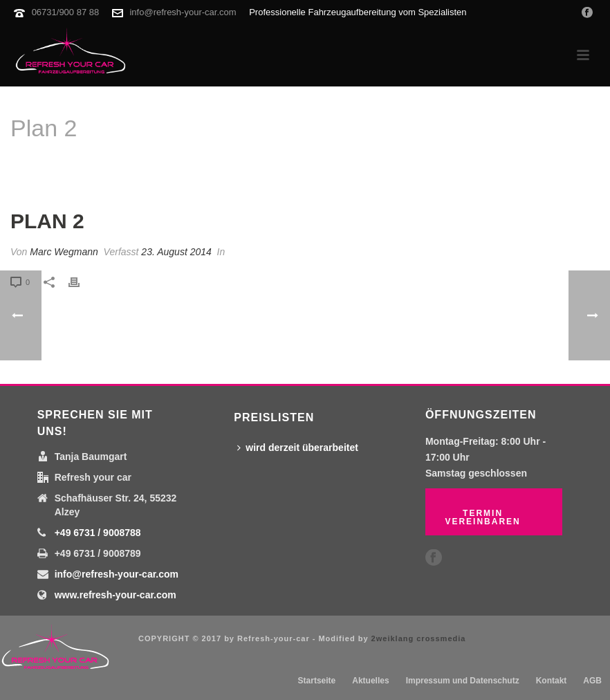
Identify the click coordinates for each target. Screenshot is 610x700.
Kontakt (552, 681)
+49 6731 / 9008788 (98, 533)
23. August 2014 (176, 252)
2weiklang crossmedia (419, 638)
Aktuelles (370, 681)
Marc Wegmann (64, 252)
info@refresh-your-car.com (183, 12)
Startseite (525, 164)
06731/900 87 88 (66, 12)
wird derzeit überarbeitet (298, 448)
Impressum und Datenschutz (463, 681)
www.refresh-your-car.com (115, 595)
